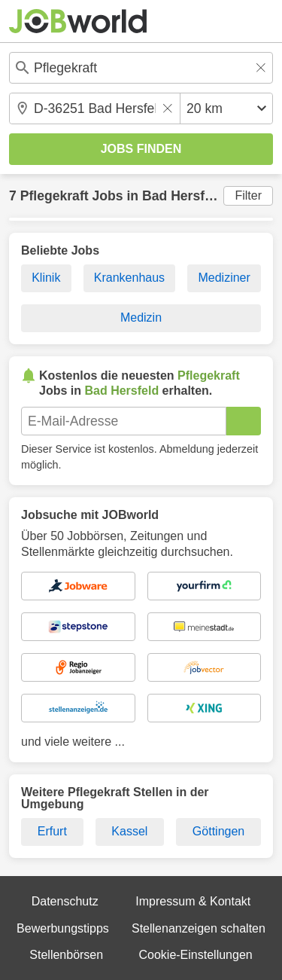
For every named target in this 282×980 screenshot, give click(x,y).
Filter (248, 195)
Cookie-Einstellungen (195, 955)
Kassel (129, 831)
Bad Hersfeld (183, 196)
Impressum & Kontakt (193, 901)
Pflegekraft (55, 196)
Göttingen (218, 831)
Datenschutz (65, 901)
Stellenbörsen (66, 955)
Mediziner (224, 278)
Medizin (141, 318)
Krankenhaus (129, 278)
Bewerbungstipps (63, 928)
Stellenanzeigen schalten (199, 928)
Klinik (46, 278)
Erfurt (52, 831)
